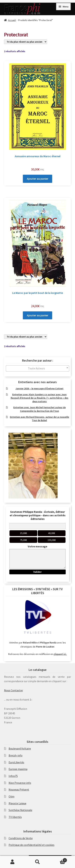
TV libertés (15, 817)
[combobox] (38, 368)
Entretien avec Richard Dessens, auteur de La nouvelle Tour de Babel (39, 419)
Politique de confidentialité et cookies (32, 845)
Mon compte (12, 862)
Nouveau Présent (19, 789)
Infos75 (13, 776)
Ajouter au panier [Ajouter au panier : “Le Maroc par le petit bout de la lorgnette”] (38, 315)
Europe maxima (18, 769)
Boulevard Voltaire (20, 748)
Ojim (12, 796)
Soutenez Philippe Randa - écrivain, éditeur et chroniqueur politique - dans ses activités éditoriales (38, 515)
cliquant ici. (60, 654)
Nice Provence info (20, 783)
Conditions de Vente (21, 838)
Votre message (37, 546)
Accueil (12, 20)
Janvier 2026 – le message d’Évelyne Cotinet (39, 388)
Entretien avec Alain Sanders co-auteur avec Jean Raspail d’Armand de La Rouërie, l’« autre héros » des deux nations (40, 398)
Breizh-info (16, 755)
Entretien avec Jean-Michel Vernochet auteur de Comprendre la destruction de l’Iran (40, 409)
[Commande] (26, 42)
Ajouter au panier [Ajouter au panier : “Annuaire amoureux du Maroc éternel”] (38, 179)
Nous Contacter (14, 690)
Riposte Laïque (17, 803)
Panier (59, 859)
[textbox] (38, 368)
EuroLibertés (16, 762)
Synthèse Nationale (20, 810)
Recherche (37, 862)
